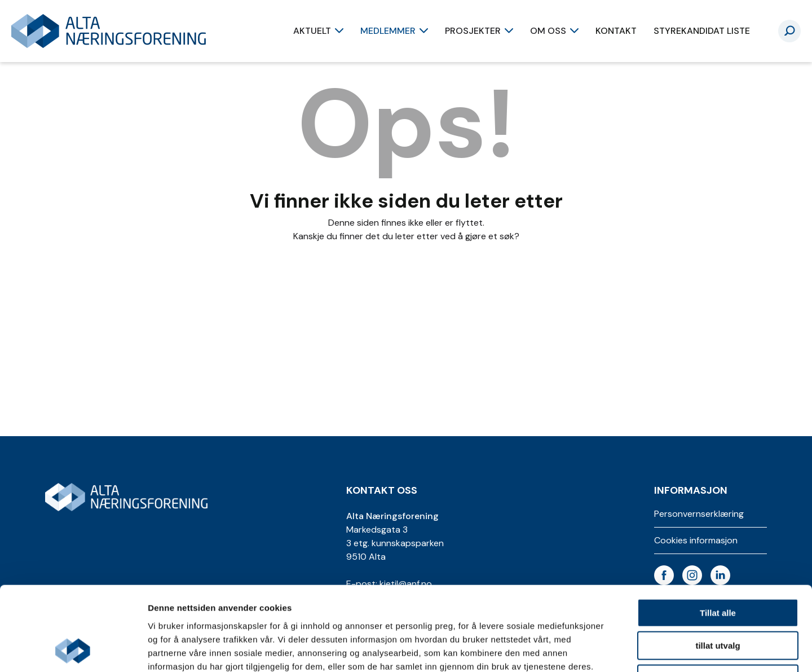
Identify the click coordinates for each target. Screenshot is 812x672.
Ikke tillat (718, 600)
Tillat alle (718, 534)
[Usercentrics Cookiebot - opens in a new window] (73, 650)
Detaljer (601, 650)
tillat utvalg (718, 567)
